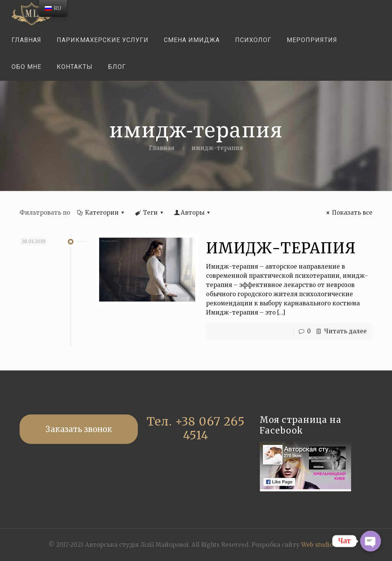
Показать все (348, 213)
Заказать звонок (79, 429)
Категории (101, 213)
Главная (162, 148)
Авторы (193, 213)
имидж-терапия (217, 148)
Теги (150, 213)
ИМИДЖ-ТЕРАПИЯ (281, 248)
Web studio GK (322, 545)
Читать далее (345, 331)
